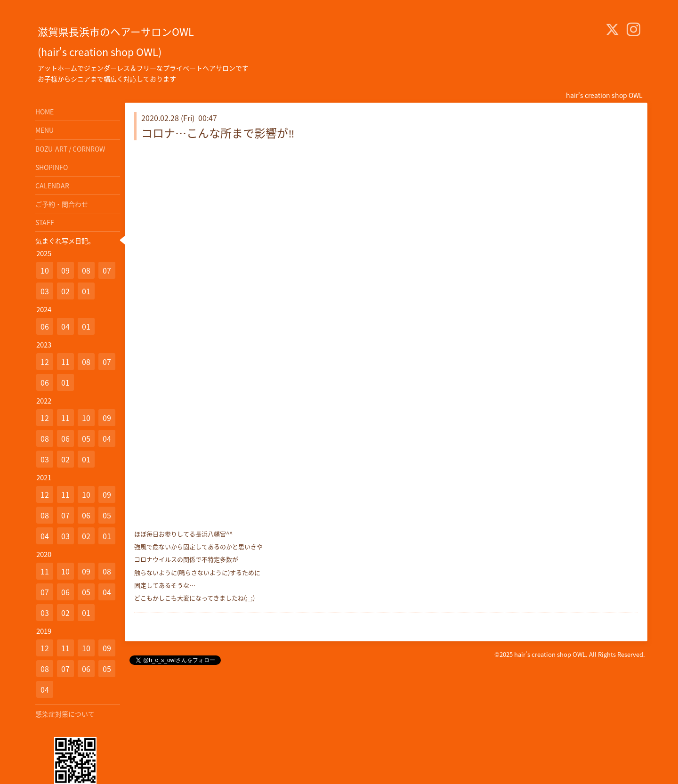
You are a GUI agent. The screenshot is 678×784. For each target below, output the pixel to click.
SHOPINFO (52, 167)
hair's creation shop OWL (550, 654)
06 (45, 326)
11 (65, 362)
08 (86, 270)
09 (65, 270)
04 (65, 326)
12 (45, 362)
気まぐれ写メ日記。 (65, 241)
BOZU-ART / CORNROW (70, 149)
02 (65, 291)
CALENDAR (52, 186)
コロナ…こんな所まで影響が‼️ (218, 133)
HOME (44, 112)
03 (45, 291)
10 (45, 270)
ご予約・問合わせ (62, 204)
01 (86, 291)
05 (86, 438)
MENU (44, 130)
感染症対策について (65, 714)
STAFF (45, 222)
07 (107, 270)
